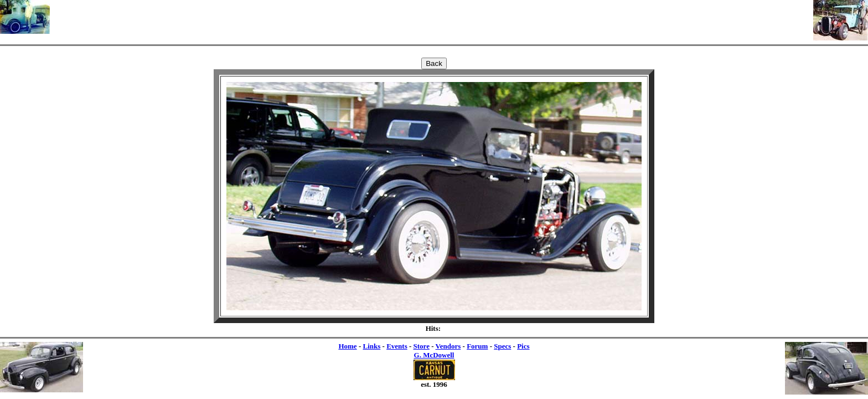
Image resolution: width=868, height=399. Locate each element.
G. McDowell (434, 355)
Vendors (448, 346)
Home (347, 346)
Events (397, 346)
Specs (502, 346)
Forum (477, 346)
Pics (523, 346)
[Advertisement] (432, 17)
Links (371, 346)
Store (422, 346)
